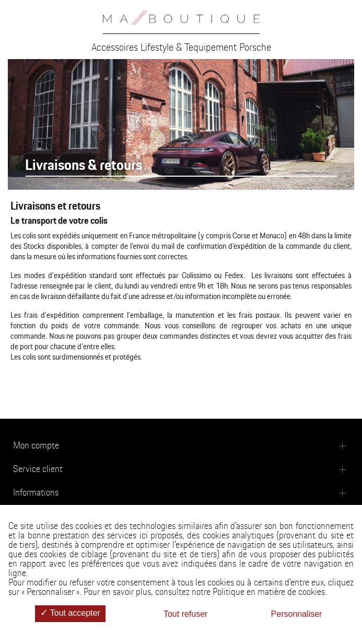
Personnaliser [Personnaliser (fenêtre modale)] (297, 614)
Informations (36, 493)
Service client (38, 469)
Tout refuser (185, 614)
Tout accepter (70, 613)
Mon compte (36, 446)
